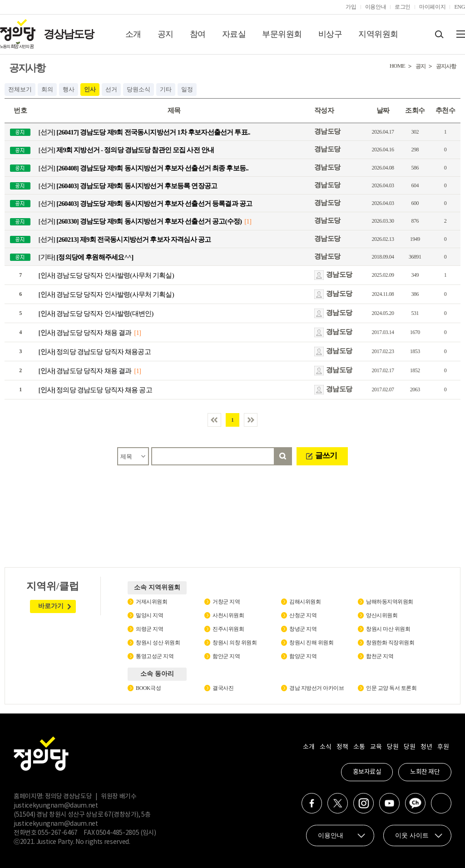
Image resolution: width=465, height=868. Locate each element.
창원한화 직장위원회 (390, 643)
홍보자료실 (367, 772)
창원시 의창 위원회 (235, 643)
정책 (342, 747)
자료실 (234, 34)
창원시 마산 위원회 (388, 629)
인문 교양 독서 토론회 (391, 688)
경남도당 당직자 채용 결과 (85, 333)
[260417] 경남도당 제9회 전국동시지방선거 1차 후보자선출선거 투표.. (144, 132)
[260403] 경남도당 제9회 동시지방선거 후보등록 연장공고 (128, 185)
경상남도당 (69, 34)
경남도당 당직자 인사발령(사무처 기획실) (106, 275)
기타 (166, 89)
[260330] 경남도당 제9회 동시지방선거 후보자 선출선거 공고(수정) (140, 221)
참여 (198, 34)
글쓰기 (326, 456)
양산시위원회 (382, 615)
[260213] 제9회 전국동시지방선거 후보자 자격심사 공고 (125, 239)
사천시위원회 (228, 615)
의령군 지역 (149, 629)
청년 (426, 747)
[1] (248, 221)
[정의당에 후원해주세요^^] (86, 257)
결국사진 (223, 688)
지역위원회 (378, 34)
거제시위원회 (151, 602)
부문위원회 (282, 34)
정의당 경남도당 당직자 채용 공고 (95, 390)
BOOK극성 (148, 688)
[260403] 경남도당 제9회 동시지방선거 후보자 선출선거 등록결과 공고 (146, 204)
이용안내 (376, 7)
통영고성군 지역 (155, 656)
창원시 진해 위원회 (311, 643)
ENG (460, 7)
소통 (359, 747)
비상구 (330, 34)
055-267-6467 (58, 833)
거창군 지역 (226, 602)
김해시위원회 (305, 602)
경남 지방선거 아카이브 (317, 688)
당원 (393, 747)
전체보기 (20, 89)
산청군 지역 (303, 615)
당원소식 (139, 89)
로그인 (403, 7)
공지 (166, 34)
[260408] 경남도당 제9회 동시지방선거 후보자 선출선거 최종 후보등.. (143, 168)
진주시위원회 (228, 629)
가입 (351, 7)
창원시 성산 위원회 (158, 643)
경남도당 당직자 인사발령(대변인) (96, 314)
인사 (90, 89)
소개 (133, 34)
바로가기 (51, 606)
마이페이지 (432, 7)
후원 (443, 747)
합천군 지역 (380, 656)
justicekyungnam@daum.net (56, 806)
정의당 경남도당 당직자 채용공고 (95, 352)
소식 (325, 747)
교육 (376, 747)
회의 (47, 89)
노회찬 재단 (425, 772)
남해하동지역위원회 (390, 602)
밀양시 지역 (149, 615)
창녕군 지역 (303, 629)
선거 (111, 89)
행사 (69, 89)
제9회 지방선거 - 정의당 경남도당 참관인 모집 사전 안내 (126, 150)
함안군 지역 (226, 656)
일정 (187, 89)
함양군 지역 (303, 656)
